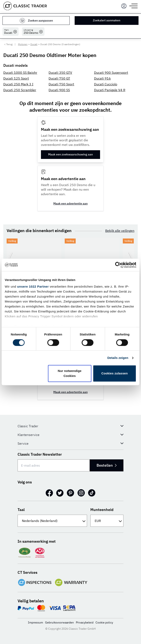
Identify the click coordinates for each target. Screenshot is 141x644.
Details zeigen (118, 358)
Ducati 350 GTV (60, 73)
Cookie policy (104, 622)
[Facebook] (49, 493)
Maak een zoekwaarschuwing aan (70, 154)
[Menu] (124, 6)
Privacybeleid (85, 622)
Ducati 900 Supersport (111, 73)
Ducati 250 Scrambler (20, 90)
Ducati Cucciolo (106, 84)
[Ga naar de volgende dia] (130, 258)
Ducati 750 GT (59, 78)
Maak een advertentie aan (70, 203)
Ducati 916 (102, 78)
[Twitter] (60, 493)
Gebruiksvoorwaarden (59, 622)
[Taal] (52, 521)
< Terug (8, 44)
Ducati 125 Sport (16, 78)
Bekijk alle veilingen (120, 231)
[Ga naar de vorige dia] (11, 258)
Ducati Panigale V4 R (110, 90)
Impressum (35, 622)
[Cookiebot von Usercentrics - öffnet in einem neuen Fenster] (118, 265)
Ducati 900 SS (59, 90)
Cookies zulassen (114, 373)
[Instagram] (81, 493)
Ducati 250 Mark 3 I (18, 84)
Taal (21, 510)
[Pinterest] (70, 493)
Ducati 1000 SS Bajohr (20, 73)
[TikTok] (92, 493)
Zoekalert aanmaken (107, 20)
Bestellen (107, 465)
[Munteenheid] (107, 521)
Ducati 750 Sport (61, 84)
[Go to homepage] (25, 6)
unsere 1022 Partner (33, 286)
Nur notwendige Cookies (70, 373)
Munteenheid (102, 510)
